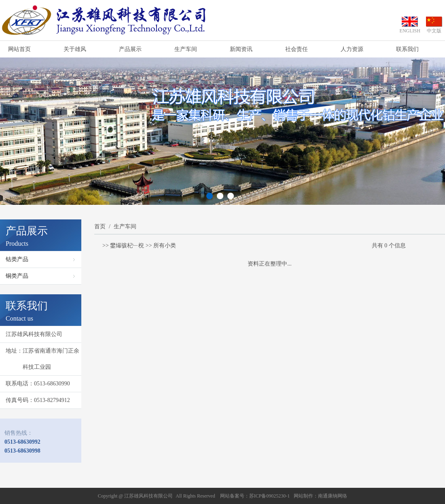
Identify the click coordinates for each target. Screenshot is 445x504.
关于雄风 (75, 49)
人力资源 (352, 49)
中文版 (434, 31)
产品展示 (130, 49)
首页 (100, 226)
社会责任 (297, 49)
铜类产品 (17, 276)
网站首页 (19, 49)
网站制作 (303, 496)
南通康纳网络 (333, 496)
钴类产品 (17, 259)
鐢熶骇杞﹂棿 (127, 246)
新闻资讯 (241, 49)
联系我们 (407, 49)
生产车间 (186, 49)
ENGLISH (410, 31)
